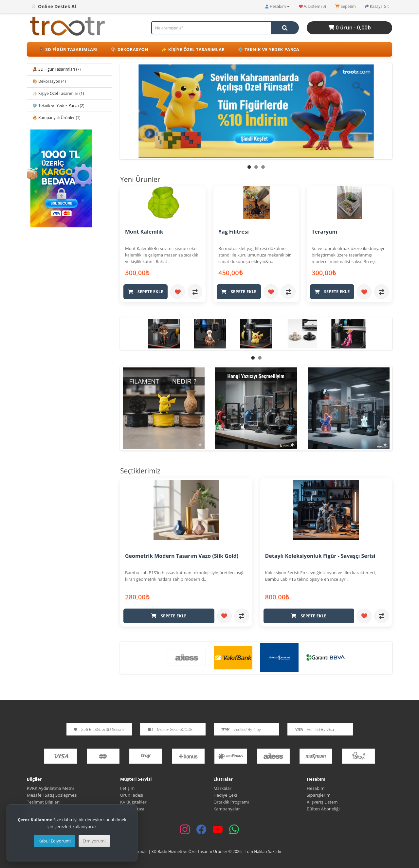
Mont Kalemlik (144, 232)
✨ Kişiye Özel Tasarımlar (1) (58, 93)
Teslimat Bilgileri (43, 802)
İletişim (127, 788)
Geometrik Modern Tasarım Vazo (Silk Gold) (182, 556)
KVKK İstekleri (134, 802)
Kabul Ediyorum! (55, 841)
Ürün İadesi (132, 795)
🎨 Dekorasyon (129, 49)
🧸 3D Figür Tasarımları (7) (56, 69)
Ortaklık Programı (231, 802)
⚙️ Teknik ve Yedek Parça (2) (58, 106)
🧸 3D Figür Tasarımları (68, 49)
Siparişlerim (319, 795)
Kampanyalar (227, 808)
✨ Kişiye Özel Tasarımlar (193, 49)
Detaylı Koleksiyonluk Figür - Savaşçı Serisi (320, 556)
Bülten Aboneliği (323, 808)
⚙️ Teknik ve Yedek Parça (269, 49)
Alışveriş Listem (322, 802)
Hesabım (316, 788)
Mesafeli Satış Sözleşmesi (53, 795)
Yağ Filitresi (234, 232)
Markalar (222, 788)
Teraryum (324, 232)
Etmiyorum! (94, 841)
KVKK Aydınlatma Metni (50, 788)
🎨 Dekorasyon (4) (49, 81)
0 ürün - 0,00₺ (349, 27)
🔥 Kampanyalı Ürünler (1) (56, 118)
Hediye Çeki (225, 795)
